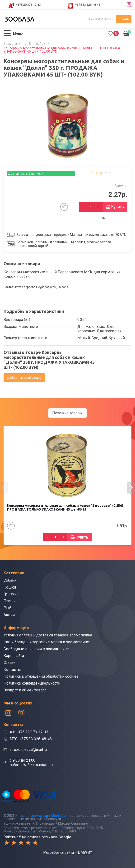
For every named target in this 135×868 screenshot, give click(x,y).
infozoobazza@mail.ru (28, 750)
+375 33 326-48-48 (88, 5)
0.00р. (127, 33)
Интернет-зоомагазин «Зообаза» (41, 816)
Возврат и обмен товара (25, 690)
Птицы (10, 601)
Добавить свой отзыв (24, 378)
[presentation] (4, 488)
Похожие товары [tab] (67, 413)
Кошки (10, 587)
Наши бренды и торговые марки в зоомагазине (46, 642)
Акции (9, 615)
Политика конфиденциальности (32, 683)
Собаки (10, 580)
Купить (118, 207)
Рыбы (9, 608)
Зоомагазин (13, 44)
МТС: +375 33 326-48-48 (31, 739)
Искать (124, 19)
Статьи (9, 663)
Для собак (37, 44)
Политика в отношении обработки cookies (41, 676)
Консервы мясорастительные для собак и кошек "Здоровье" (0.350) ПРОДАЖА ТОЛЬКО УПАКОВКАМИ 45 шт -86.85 (65, 507)
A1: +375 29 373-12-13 (29, 732)
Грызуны (12, 594)
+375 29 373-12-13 (28, 5)
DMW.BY (85, 852)
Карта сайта (14, 656)
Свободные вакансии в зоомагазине (36, 649)
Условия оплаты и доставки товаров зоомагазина (48, 635)
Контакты (12, 669)
